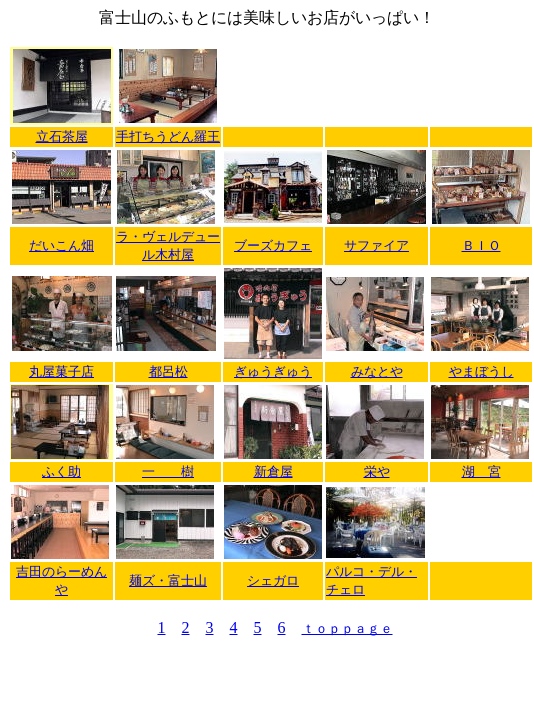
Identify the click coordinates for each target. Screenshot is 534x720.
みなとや (377, 371)
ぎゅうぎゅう (273, 371)
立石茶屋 (62, 136)
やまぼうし (481, 371)
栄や (377, 471)
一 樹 (168, 471)
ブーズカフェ (273, 245)
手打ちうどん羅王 (168, 136)
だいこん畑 (61, 245)
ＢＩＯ (481, 245)
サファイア (376, 245)
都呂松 (168, 371)
